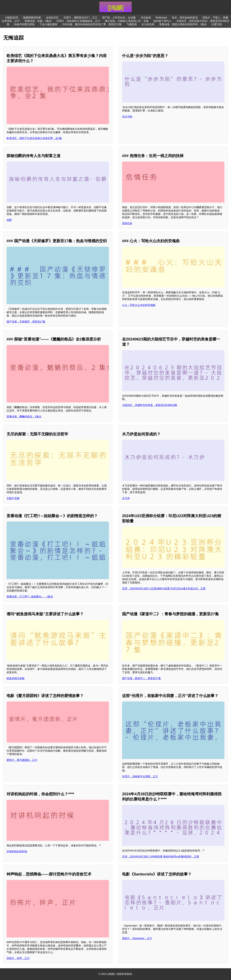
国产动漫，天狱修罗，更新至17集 (26, 322)
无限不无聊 (13, 498)
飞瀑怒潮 (132, 24)
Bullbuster (161, 18)
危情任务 (127, 223)
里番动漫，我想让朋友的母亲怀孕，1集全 (183, 24)
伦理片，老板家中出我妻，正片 (140, 776)
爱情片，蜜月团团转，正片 (22, 760)
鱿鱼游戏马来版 (16, 678)
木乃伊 (126, 498)
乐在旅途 (146, 18)
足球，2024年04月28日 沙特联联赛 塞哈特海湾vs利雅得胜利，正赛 (161, 857)
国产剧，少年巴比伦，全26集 (119, 18)
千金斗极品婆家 (48, 24)
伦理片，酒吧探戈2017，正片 (81, 18)
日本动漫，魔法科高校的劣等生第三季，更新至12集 (92, 24)
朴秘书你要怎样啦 (24, 24)
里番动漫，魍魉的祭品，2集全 (24, 417)
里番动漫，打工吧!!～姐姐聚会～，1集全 (30, 597)
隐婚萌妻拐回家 (32, 18)
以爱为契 (217, 24)
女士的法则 (148, 24)
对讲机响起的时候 (17, 851)
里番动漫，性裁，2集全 (38, 21)
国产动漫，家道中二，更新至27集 (141, 678)
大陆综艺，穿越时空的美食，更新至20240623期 (150, 405)
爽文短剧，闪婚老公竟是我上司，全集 (127, 21)
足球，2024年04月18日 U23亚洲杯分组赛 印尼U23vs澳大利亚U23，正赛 (164, 589)
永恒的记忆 (52, 18)
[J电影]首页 (12, 18)
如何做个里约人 (162, 21)
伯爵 (9, 220)
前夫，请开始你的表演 (185, 18)
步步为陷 (127, 117)
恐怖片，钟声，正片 (18, 958)
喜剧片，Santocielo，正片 (137, 938)
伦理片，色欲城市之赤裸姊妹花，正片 (78, 21)
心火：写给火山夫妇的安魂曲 (139, 305)
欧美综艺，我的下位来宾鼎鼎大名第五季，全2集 (34, 138)
